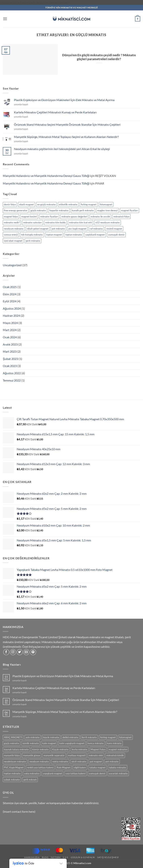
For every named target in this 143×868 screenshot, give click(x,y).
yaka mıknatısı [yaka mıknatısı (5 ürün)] (32, 773)
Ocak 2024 (10, 337)
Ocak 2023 (10, 366)
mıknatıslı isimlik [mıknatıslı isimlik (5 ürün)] (115, 755)
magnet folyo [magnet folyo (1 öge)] (11, 217)
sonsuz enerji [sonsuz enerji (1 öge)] (11, 235)
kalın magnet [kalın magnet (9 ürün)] (49, 743)
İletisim (56, 857)
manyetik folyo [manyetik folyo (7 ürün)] (12, 755)
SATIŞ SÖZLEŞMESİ (108, 857)
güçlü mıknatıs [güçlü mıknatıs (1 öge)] (38, 210)
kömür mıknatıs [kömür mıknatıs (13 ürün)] (40, 749)
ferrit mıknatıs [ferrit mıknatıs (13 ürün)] (89, 737)
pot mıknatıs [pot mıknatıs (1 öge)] (58, 229)
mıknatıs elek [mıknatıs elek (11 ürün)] (96, 755)
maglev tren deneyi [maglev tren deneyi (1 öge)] (107, 210)
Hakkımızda (32, 857)
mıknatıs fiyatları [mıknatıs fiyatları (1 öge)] (49, 217)
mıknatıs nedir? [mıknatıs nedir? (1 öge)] (12, 222)
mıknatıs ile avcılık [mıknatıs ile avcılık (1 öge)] (100, 217)
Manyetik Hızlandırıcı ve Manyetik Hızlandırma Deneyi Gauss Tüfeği (46, 176)
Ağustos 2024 (12, 308)
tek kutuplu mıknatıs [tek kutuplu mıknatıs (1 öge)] (32, 235)
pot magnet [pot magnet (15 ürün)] (96, 762)
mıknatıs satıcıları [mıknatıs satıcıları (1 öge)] (33, 222)
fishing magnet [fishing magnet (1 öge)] (89, 204)
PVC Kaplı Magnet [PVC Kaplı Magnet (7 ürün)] (14, 767)
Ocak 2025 (10, 287)
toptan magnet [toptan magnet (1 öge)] (54, 235)
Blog (45, 857)
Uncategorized (12, 265)
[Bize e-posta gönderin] (26, 652)
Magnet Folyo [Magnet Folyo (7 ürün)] (98, 749)
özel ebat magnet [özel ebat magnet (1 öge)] (13, 241)
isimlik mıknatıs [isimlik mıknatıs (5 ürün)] (31, 743)
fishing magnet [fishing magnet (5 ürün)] (108, 737)
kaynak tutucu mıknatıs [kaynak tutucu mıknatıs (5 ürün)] (16, 749)
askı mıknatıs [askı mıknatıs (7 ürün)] (33, 737)
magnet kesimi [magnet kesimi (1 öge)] (29, 217)
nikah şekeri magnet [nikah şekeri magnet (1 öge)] (38, 229)
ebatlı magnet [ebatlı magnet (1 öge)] (27, 204)
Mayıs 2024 (10, 323)
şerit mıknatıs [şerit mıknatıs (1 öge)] (33, 241)
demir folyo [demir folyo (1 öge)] (10, 204)
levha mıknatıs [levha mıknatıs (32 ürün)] (80, 749)
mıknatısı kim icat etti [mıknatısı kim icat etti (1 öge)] (81, 222)
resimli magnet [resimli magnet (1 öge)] (114, 229)
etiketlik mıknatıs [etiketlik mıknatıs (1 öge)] (68, 204)
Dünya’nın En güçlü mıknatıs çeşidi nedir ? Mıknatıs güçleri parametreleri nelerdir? (99, 57)
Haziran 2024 (11, 315)
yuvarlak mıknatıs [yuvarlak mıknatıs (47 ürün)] (118, 773)
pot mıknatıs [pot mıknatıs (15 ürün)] (112, 762)
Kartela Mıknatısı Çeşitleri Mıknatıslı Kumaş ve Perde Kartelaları (55, 112)
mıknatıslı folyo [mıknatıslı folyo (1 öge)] (121, 217)
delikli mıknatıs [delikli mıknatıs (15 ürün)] (70, 737)
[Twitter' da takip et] (20, 652)
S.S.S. (66, 857)
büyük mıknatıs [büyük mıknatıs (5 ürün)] (51, 737)
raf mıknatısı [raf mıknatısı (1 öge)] (96, 229)
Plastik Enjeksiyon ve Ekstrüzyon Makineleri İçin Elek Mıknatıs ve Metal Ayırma (64, 100)
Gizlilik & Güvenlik (83, 857)
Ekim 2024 (10, 294)
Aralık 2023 (10, 344)
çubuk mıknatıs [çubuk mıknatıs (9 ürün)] (12, 780)
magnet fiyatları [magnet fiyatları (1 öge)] (130, 210)
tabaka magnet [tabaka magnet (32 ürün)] (97, 767)
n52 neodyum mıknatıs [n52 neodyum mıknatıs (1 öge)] (108, 222)
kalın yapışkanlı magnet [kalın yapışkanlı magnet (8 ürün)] (72, 743)
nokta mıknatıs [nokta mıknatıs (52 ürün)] (60, 762)
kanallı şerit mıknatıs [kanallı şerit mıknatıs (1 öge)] (83, 210)
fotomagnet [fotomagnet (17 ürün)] (125, 737)
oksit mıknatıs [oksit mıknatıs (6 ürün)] (79, 762)
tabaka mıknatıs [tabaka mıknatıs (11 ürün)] (117, 767)
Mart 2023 (10, 351)
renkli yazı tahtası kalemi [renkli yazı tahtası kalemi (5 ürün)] (40, 767)
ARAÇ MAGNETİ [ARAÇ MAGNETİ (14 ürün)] (13, 737)
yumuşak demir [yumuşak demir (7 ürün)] (97, 773)
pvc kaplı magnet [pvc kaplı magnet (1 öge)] (77, 229)
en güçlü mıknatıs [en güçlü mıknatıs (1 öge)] (46, 204)
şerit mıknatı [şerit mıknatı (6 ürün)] (30, 780)
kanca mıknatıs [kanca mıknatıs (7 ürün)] (96, 743)
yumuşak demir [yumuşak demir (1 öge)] (116, 235)
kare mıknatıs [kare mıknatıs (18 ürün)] (114, 743)
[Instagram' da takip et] (13, 652)
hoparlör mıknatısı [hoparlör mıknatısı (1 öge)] (59, 210)
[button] (5, 19)
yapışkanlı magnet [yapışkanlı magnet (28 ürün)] (53, 773)
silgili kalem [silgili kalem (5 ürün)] (80, 767)
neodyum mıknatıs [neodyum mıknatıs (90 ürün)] (39, 762)
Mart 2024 (10, 330)
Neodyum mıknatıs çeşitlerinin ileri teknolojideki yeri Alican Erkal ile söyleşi (62, 149)
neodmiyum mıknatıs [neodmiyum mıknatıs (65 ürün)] (15, 762)
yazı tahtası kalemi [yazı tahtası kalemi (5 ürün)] (76, 773)
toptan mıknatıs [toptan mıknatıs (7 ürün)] (12, 773)
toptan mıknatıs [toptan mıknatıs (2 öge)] (74, 235)
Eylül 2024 (10, 301)
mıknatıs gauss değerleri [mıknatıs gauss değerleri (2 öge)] (74, 217)
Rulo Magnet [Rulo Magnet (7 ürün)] (64, 767)
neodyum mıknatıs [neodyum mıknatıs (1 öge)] (14, 229)
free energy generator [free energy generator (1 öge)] (16, 210)
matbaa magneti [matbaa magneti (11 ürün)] (77, 755)
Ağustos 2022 (12, 373)
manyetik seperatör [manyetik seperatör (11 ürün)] (54, 755)
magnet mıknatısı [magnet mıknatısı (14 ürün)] (118, 749)
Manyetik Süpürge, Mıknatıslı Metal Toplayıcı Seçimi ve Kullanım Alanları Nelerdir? (66, 137)
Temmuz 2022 (12, 380)
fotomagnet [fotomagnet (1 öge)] (106, 204)
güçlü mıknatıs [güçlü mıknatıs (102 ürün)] (12, 743)
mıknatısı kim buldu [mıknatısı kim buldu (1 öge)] (55, 222)
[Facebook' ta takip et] (6, 652)
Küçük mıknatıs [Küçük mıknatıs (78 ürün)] (60, 749)
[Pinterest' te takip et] (33, 652)
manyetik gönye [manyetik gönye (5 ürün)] (32, 755)
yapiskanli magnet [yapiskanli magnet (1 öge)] (95, 235)
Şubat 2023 (10, 359)
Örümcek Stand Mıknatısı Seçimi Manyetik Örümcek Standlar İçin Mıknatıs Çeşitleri (67, 124)
